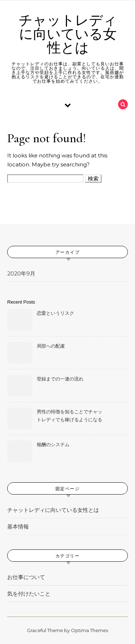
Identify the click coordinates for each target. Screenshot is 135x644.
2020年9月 (21, 273)
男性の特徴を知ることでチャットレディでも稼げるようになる (69, 415)
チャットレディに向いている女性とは (68, 34)
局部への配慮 (51, 346)
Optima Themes (89, 630)
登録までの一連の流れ (60, 379)
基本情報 (18, 526)
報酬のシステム (53, 444)
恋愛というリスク (55, 313)
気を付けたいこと (29, 594)
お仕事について (26, 577)
